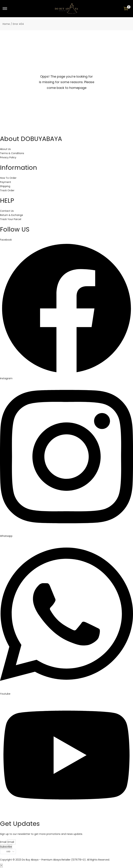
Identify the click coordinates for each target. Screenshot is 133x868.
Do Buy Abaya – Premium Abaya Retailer (46, 860)
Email (4, 842)
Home (6, 24)
